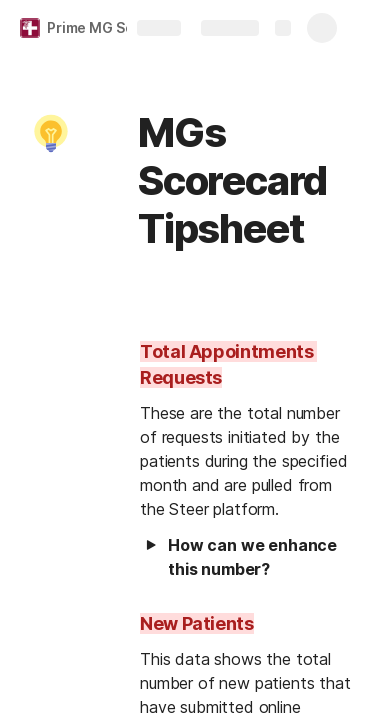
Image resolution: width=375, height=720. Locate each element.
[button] (51, 133)
